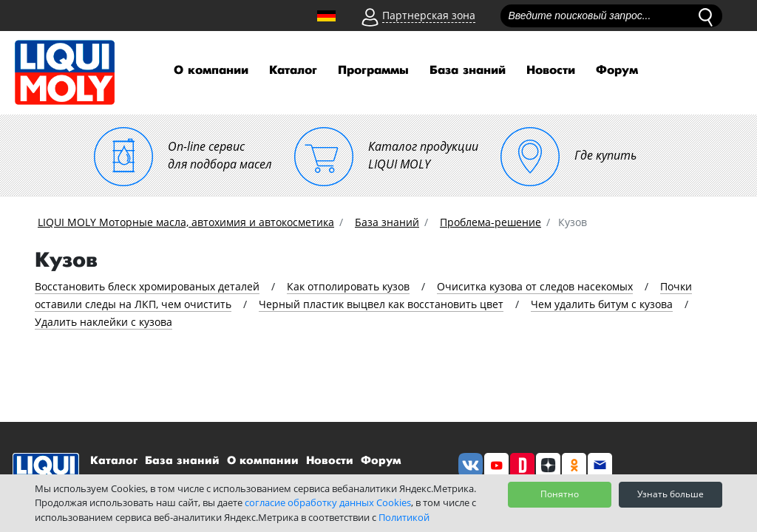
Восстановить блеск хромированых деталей (147, 286)
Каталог (293, 71)
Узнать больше (671, 494)
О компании (211, 71)
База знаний (468, 71)
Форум (617, 71)
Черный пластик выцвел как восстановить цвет (381, 304)
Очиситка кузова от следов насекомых (535, 286)
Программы (373, 71)
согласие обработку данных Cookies (328, 502)
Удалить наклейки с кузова (103, 322)
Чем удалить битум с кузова (602, 304)
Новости (551, 71)
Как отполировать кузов (348, 286)
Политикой (404, 517)
